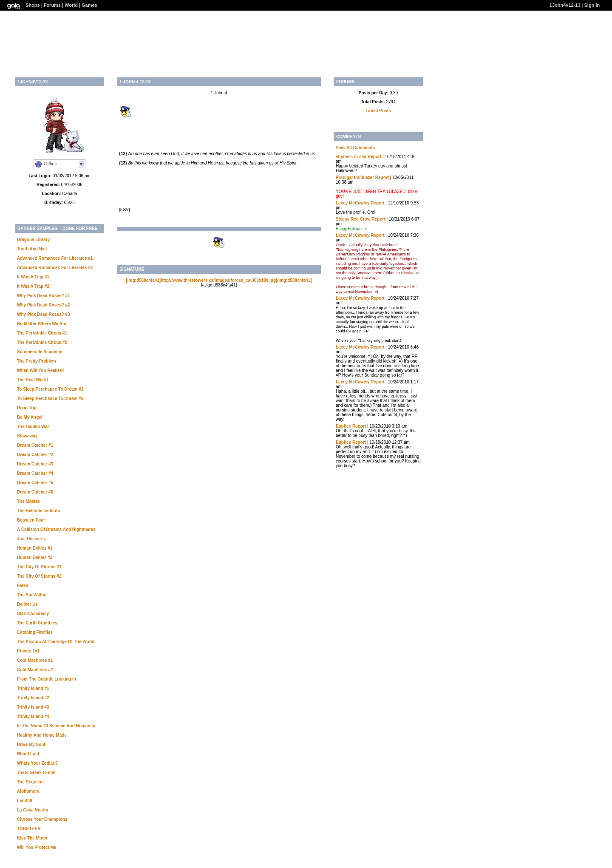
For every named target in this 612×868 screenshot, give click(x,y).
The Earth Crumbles (37, 623)
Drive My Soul (31, 745)
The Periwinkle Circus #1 (42, 333)
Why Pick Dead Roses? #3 (44, 314)
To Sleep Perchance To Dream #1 (50, 389)
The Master (28, 501)
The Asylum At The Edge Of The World (56, 642)
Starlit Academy (33, 614)
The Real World (33, 380)
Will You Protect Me (37, 847)
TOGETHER (29, 829)
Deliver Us (27, 604)
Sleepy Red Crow (353, 219)
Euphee (343, 426)
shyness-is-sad (351, 157)
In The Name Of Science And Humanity (56, 726)
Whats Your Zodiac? (37, 763)
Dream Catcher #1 (35, 445)
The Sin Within (32, 595)
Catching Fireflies (35, 632)
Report (374, 157)
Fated (23, 586)
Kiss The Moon (32, 838)
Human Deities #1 (35, 548)
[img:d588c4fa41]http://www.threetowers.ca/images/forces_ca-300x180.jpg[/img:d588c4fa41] (219, 280)
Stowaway (27, 436)
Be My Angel (30, 417)
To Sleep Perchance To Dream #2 (50, 399)
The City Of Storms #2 (39, 576)
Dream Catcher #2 (35, 455)
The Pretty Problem (37, 361)
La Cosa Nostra (33, 810)
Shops (33, 5)
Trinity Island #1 (33, 688)
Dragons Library (33, 240)
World (71, 5)
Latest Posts (378, 111)
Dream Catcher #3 (35, 464)
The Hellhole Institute (38, 511)
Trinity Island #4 (33, 716)
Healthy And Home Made (42, 735)
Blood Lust (28, 754)
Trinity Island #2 (33, 698)
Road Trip (27, 408)
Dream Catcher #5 (35, 483)
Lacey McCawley (353, 203)
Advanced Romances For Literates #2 (55, 268)
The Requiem (30, 782)
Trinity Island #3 (33, 707)
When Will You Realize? (41, 370)
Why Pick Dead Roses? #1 (44, 296)
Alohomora (28, 791)
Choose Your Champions (42, 819)
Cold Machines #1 (35, 660)
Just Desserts (31, 539)
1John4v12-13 (565, 5)
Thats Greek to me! (36, 773)
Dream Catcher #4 (35, 473)
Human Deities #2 (35, 557)
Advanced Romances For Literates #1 (55, 258)
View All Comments (355, 148)
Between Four (31, 520)
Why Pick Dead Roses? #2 (44, 305)
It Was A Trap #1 (33, 277)
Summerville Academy (40, 352)
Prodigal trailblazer (355, 177)
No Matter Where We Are (42, 324)
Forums (52, 5)
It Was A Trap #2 (33, 286)
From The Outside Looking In (47, 679)
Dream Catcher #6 (35, 492)
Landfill (25, 801)
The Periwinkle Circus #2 (42, 342)
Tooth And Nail (32, 249)
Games (89, 5)
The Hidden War (33, 427)
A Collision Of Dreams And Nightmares (56, 529)
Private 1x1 (28, 651)
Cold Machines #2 (35, 670)
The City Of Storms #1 (39, 567)
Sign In (592, 5)
